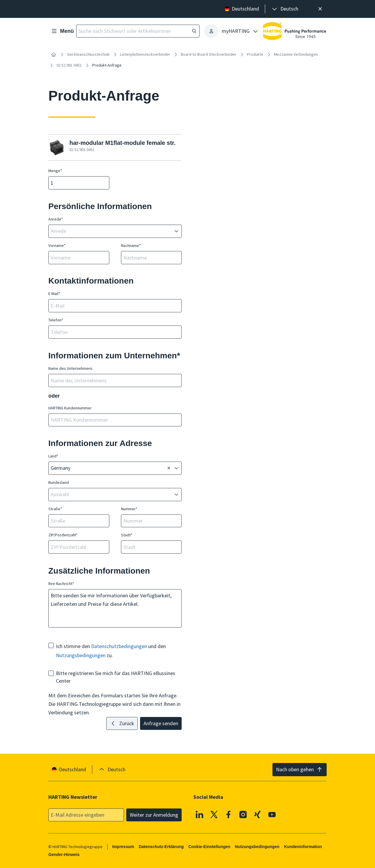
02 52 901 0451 (69, 65)
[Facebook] (229, 814)
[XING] (258, 814)
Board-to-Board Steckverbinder (209, 54)
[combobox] (111, 231)
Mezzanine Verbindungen (296, 54)
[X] (214, 814)
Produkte (255, 54)
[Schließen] (320, 9)
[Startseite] (54, 55)
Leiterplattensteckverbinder (145, 54)
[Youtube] (272, 814)
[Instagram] (243, 814)
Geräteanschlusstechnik (88, 54)
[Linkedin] (200, 814)
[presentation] (285, 9)
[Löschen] (169, 468)
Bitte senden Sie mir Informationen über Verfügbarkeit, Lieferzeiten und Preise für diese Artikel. (115, 608)
